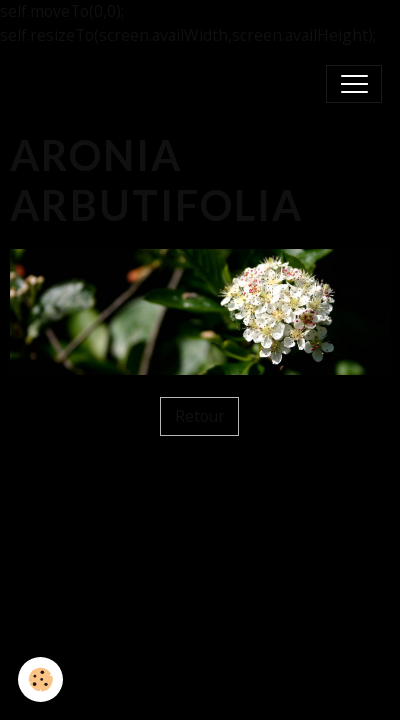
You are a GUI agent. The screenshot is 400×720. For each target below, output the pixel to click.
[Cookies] (40, 679)
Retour (200, 416)
